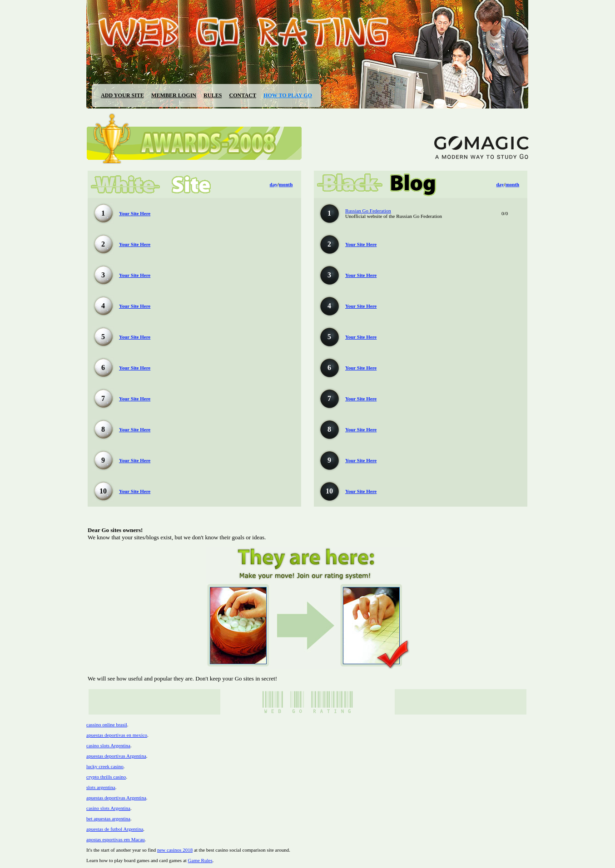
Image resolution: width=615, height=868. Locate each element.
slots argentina (101, 787)
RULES (213, 95)
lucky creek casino (105, 766)
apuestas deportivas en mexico (117, 735)
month (286, 184)
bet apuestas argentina (108, 819)
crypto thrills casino (106, 777)
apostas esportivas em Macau (116, 839)
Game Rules (200, 860)
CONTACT (243, 95)
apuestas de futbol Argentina (115, 829)
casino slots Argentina (108, 745)
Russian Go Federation (368, 211)
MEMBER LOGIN (174, 95)
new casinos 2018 (175, 850)
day (274, 184)
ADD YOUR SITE (122, 95)
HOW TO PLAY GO (288, 95)
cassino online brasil (107, 725)
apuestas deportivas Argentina (116, 756)
